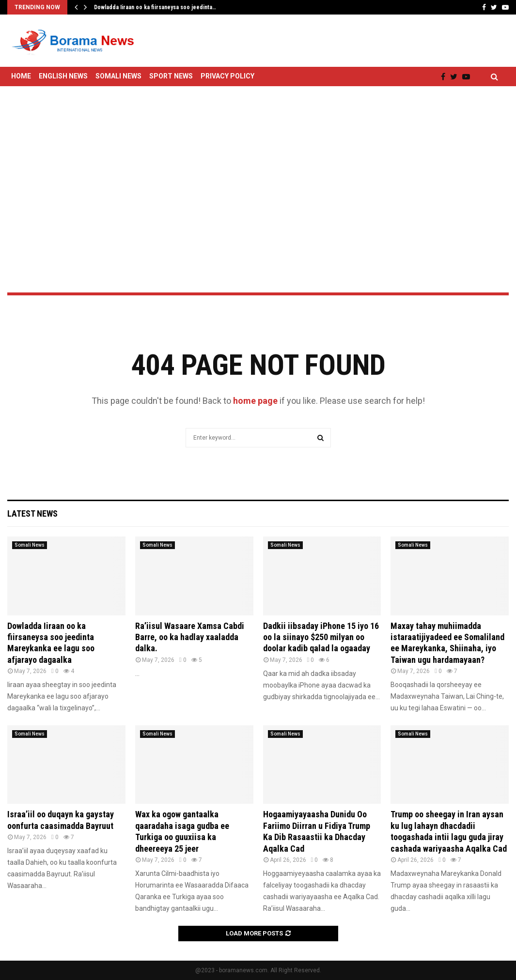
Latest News (32, 513)
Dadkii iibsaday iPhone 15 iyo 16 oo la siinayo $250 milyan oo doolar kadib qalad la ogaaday (321, 637)
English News (63, 76)
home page (255, 401)
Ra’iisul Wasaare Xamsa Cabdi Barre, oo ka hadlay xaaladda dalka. (190, 637)
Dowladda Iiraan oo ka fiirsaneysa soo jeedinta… (155, 7)
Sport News (171, 76)
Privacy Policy (227, 76)
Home (21, 76)
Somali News (118, 76)
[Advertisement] (258, 164)
